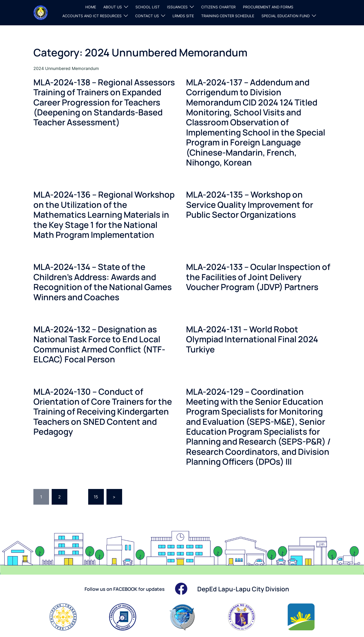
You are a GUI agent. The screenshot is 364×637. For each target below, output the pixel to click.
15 (96, 497)
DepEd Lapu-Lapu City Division (243, 589)
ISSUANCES (177, 7)
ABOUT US (113, 7)
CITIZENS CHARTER (218, 7)
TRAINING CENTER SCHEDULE (228, 16)
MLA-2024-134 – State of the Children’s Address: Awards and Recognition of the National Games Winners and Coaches (103, 282)
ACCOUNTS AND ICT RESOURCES (92, 16)
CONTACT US (147, 16)
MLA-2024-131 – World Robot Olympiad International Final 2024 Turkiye (252, 339)
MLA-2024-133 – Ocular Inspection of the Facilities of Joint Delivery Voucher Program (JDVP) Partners (258, 277)
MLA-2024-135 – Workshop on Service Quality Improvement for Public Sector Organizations (250, 205)
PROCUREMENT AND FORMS (268, 7)
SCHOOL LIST (148, 7)
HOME (91, 7)
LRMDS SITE (183, 16)
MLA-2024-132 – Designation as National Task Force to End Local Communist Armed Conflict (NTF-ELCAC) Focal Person (99, 344)
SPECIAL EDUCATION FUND (286, 16)
